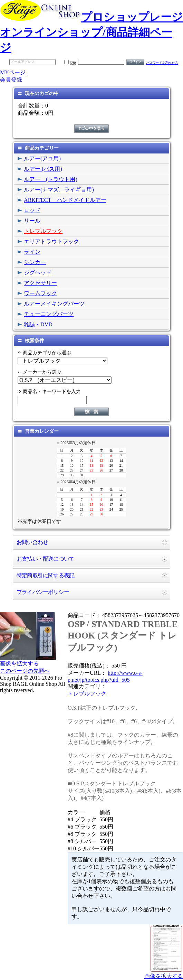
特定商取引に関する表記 (45, 575)
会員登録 (11, 80)
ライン (32, 252)
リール (32, 221)
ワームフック (40, 293)
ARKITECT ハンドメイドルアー (65, 200)
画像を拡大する (19, 664)
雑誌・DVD (38, 324)
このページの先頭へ (25, 671)
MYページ (13, 72)
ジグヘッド (38, 273)
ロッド (32, 210)
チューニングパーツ (49, 314)
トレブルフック (43, 231)
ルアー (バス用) (43, 169)
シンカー (35, 262)
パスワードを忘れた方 (162, 63)
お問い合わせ (32, 542)
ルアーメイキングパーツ (54, 304)
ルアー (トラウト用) (51, 179)
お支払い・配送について (45, 559)
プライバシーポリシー (43, 592)
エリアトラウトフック (51, 241)
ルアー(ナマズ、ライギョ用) (59, 190)
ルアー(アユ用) (42, 158)
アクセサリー (40, 283)
